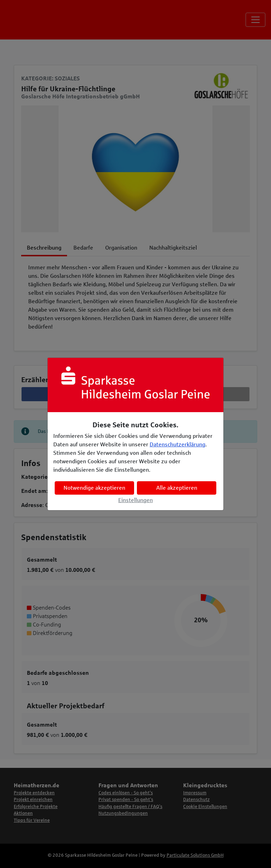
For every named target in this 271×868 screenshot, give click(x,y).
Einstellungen (135, 500)
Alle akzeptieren (177, 488)
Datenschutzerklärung (177, 444)
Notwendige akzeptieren (94, 488)
